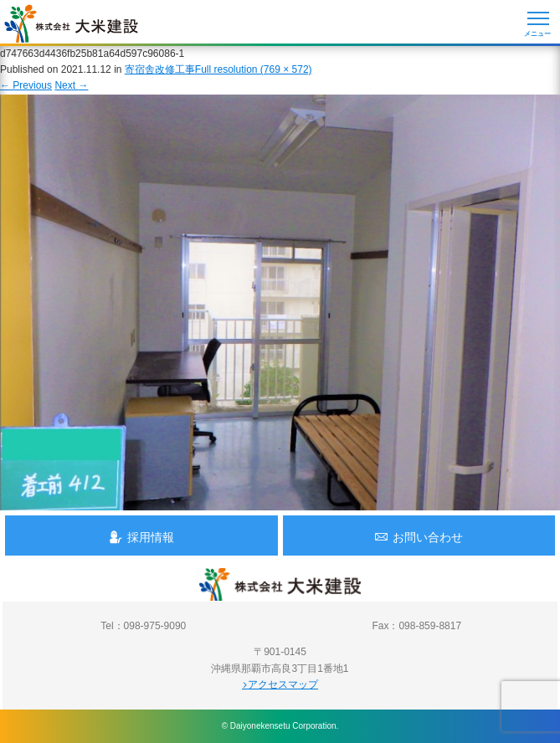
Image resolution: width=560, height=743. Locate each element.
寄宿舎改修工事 (160, 69)
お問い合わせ (419, 537)
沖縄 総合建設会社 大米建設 (71, 23)
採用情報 (141, 537)
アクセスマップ (280, 684)
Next (71, 85)
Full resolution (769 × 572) (254, 69)
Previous (26, 85)
